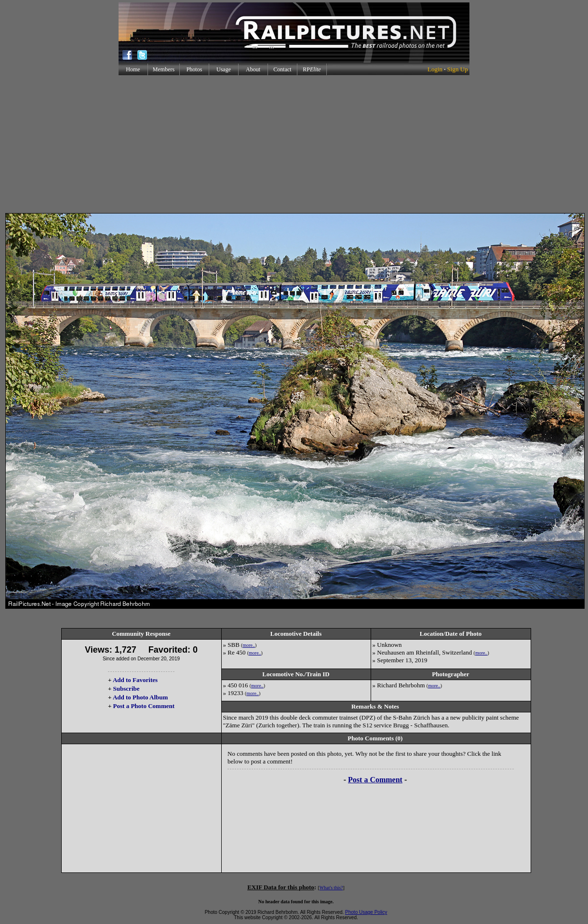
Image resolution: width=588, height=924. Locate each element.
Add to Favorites (135, 680)
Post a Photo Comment (144, 706)
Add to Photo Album (140, 697)
